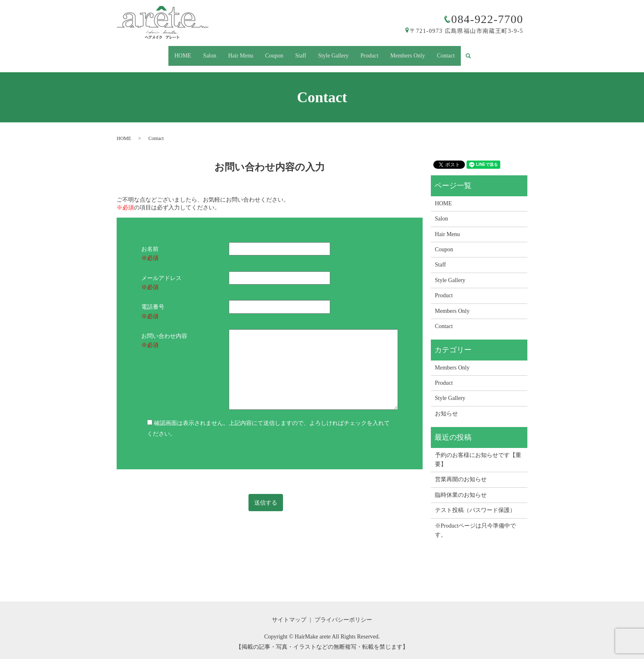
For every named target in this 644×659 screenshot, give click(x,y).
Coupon (271, 52)
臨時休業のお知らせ (461, 488)
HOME (171, 52)
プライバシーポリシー (343, 612)
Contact (458, 52)
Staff (301, 52)
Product (376, 52)
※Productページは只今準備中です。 (476, 523)
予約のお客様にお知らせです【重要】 (478, 452)
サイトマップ (289, 612)
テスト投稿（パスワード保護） (475, 503)
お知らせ (446, 406)
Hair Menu (235, 52)
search (485, 52)
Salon (200, 52)
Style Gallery (336, 52)
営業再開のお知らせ (461, 472)
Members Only (417, 52)
